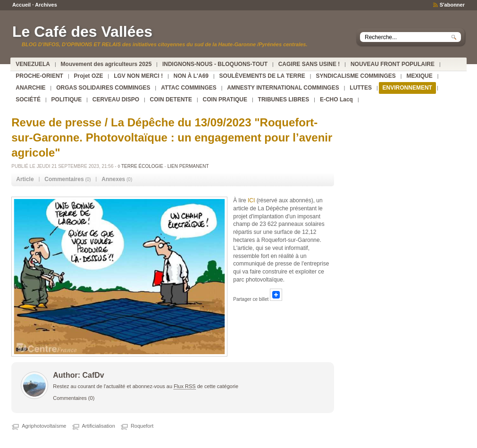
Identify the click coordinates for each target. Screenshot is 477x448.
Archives (46, 5)
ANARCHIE (30, 88)
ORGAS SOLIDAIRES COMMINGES (103, 88)
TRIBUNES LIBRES (284, 100)
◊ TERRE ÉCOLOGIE (140, 166)
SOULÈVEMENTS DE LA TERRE (262, 76)
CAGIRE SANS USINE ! (309, 64)
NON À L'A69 (191, 76)
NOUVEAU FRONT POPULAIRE (393, 64)
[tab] (25, 179)
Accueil (21, 5)
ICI (252, 200)
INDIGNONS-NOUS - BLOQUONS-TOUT (215, 64)
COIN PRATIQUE (225, 100)
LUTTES (361, 88)
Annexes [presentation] (113, 179)
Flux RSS (184, 386)
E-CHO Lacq (336, 100)
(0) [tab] (67, 179)
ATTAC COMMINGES (189, 88)
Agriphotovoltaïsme (44, 426)
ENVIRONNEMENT (407, 88)
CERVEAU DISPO (116, 100)
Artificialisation (99, 426)
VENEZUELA (33, 64)
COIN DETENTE (171, 100)
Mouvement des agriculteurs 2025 (106, 64)
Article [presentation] (25, 179)
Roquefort (142, 426)
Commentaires (70, 398)
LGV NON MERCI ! (138, 76)
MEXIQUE (419, 76)
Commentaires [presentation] (64, 179)
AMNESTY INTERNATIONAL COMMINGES (283, 88)
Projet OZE (89, 76)
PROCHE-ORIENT (39, 76)
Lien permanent (188, 166)
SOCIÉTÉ (28, 100)
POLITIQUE (67, 100)
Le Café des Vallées (82, 32)
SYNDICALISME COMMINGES (356, 76)
